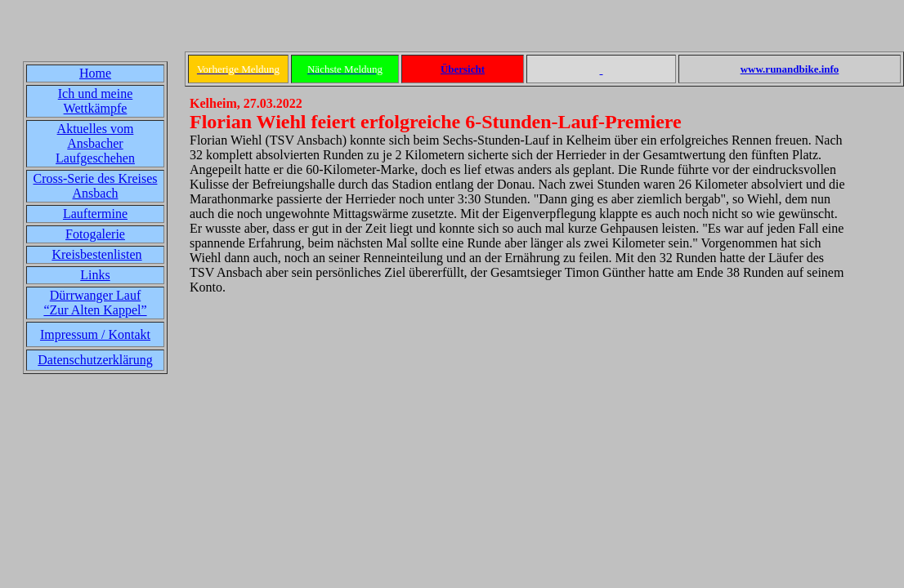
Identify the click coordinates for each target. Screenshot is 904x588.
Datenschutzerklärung (95, 360)
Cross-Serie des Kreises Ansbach (96, 186)
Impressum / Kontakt (95, 334)
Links (95, 275)
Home (95, 73)
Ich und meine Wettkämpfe (96, 101)
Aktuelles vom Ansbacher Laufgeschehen (95, 143)
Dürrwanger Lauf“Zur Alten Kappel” (95, 303)
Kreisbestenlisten (96, 254)
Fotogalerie (95, 234)
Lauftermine (95, 214)
